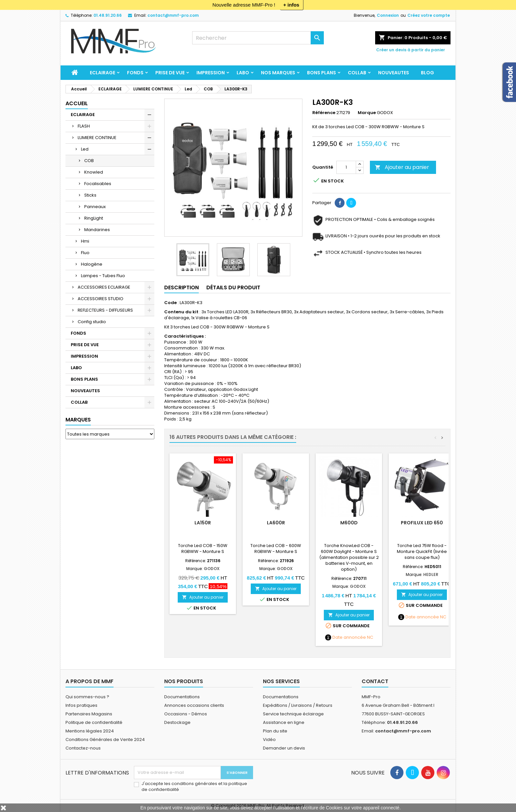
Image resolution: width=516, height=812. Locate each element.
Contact (375, 681)
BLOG (427, 73)
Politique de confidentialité (94, 722)
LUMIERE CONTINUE (97, 138)
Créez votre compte (429, 15)
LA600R (276, 523)
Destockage (177, 722)
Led (85, 149)
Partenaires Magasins (89, 714)
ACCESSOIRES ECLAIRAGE (104, 287)
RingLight (94, 218)
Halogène (92, 264)
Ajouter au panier (402, 167)
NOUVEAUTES (394, 73)
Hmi (85, 241)
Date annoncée (349, 637)
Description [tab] (181, 287)
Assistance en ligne (284, 722)
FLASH (84, 126)
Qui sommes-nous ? (87, 697)
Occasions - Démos (186, 714)
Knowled (94, 172)
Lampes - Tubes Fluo (103, 276)
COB (89, 161)
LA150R (203, 523)
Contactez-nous (83, 748)
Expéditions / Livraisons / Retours (298, 705)
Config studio (92, 322)
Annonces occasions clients (194, 705)
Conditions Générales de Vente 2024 (105, 740)
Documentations (182, 697)
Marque (367, 113)
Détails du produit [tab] (233, 287)
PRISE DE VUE (170, 73)
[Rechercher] (258, 38)
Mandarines (97, 230)
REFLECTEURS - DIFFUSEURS (105, 310)
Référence (324, 113)
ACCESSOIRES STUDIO (101, 299)
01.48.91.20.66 (108, 15)
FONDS (135, 73)
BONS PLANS (322, 73)
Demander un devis (284, 748)
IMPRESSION (211, 73)
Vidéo (269, 740)
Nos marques (278, 73)
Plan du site (275, 731)
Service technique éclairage (293, 714)
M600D (349, 523)
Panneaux (95, 207)
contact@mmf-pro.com (173, 15)
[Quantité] (346, 167)
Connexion (388, 15)
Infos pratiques (81, 705)
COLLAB (357, 73)
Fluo (85, 253)
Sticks (90, 195)
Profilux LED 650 (422, 523)
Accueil (77, 103)
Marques (78, 420)
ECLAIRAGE (103, 73)
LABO (243, 73)
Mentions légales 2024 (90, 731)
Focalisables (98, 184)
